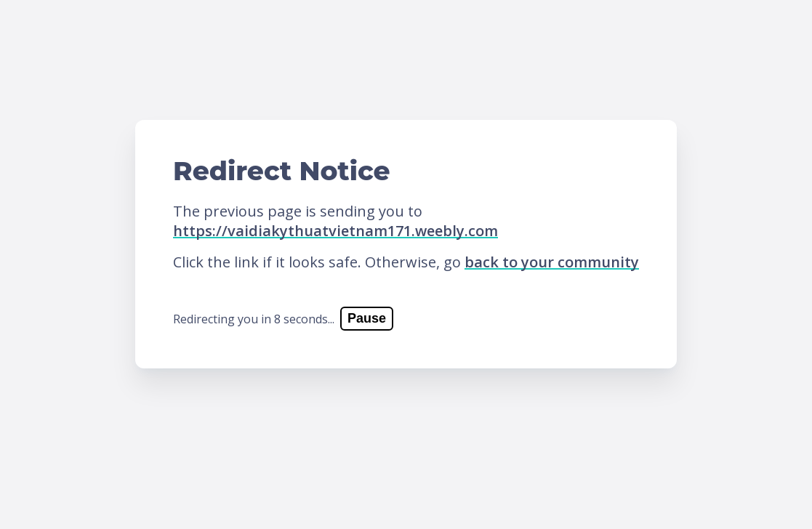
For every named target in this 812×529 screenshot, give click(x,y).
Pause (367, 318)
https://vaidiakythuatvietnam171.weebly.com (335, 231)
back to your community (552, 262)
